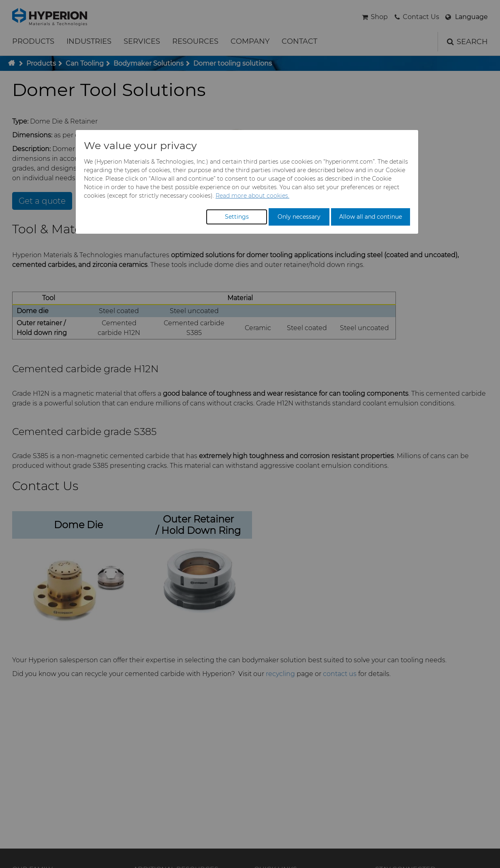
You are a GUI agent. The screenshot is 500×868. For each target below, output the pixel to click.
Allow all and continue (371, 217)
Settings (237, 217)
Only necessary (299, 217)
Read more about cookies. (252, 196)
